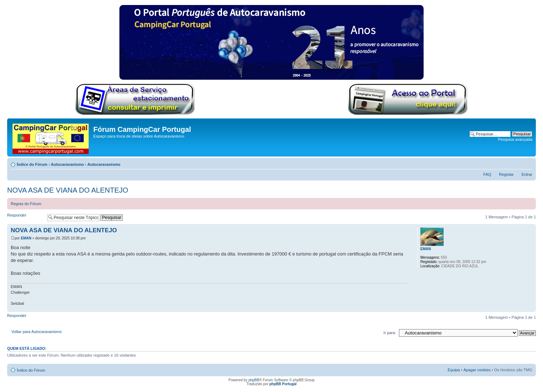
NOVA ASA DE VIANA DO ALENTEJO (68, 190)
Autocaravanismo (67, 164)
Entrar (527, 174)
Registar (506, 174)
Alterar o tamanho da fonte (527, 163)
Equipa (454, 370)
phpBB (254, 380)
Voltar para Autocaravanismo (37, 332)
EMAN (26, 238)
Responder (25, 217)
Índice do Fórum (32, 164)
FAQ (487, 174)
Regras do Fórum (26, 204)
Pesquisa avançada (515, 139)
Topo (530, 308)
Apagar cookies (477, 370)
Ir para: (390, 333)
